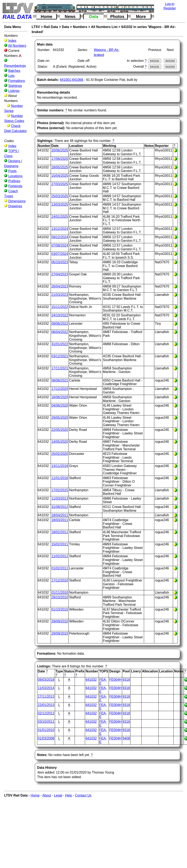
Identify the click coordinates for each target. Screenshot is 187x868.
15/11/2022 (60, 307)
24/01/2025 (60, 217)
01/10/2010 (60, 609)
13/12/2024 (60, 229)
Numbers (80, 27)
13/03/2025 (60, 204)
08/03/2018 (46, 680)
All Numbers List (104, 27)
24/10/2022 (60, 315)
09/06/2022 (60, 324)
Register (170, 8)
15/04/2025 (60, 176)
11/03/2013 (60, 498)
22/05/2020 (60, 430)
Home (46, 17)
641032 (91, 680)
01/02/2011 (60, 568)
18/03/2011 (60, 520)
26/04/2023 (60, 286)
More (141, 17)
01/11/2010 (60, 592)
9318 (126, 680)
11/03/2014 (46, 688)
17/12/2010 (60, 580)
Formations (16, 81)
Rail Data (51, 27)
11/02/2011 (60, 556)
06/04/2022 (60, 332)
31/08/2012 (60, 507)
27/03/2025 (60, 184)
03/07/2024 (60, 254)
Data (94, 17)
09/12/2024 (60, 237)
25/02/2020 (60, 454)
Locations (15, 176)
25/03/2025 (60, 196)
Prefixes (14, 181)
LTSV (36, 27)
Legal (58, 795)
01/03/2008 (46, 738)
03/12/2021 (60, 356)
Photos (117, 17)
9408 (126, 738)
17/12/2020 (60, 389)
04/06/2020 (60, 405)
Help (68, 795)
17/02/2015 (60, 490)
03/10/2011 (46, 722)
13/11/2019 (60, 466)
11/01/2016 (60, 478)
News (70, 17)
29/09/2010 (60, 621)
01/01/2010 (46, 730)
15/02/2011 (60, 544)
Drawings (15, 206)
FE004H (115, 680)
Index (12, 41)
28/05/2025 (60, 167)
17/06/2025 (60, 159)
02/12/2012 (46, 713)
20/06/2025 (60, 150)
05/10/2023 (60, 262)
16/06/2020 (60, 397)
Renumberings (15, 66)
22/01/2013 (46, 705)
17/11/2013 (46, 697)
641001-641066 (72, 80)
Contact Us (83, 795)
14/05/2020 (60, 442)
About (47, 795)
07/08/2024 (60, 245)
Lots (11, 76)
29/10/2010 (60, 597)
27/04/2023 (60, 274)
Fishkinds (15, 186)
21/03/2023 (60, 295)
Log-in (170, 4)
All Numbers (17, 46)
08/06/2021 (60, 380)
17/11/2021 (60, 368)
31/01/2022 (60, 344)
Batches (14, 71)
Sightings (15, 86)
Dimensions (17, 201)
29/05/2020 (60, 418)
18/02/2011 (60, 532)
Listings (14, 91)
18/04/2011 (60, 515)
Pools (12, 171)
